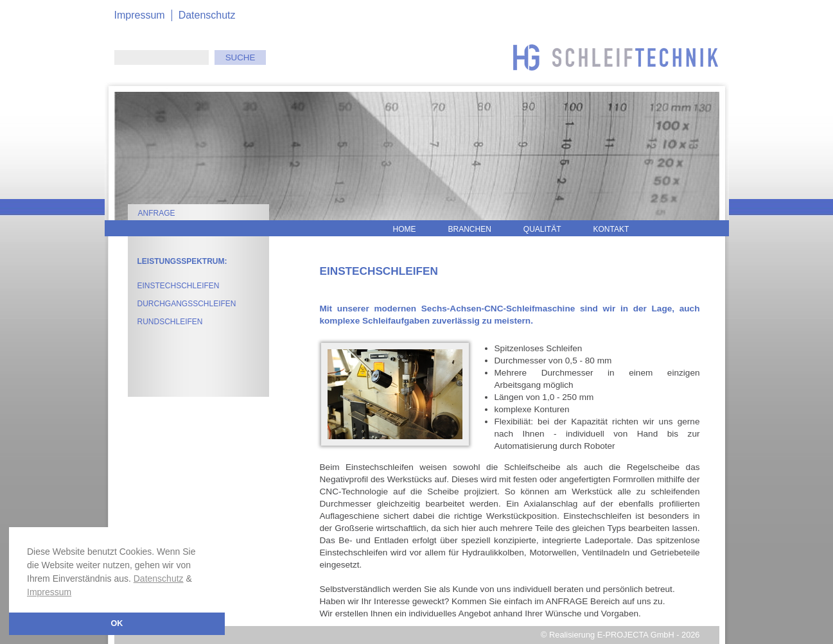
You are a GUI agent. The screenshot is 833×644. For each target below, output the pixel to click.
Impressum (49, 592)
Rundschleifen (170, 322)
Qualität (542, 229)
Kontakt (611, 229)
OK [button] (117, 623)
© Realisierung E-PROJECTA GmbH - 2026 (620, 635)
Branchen (470, 229)
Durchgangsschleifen (187, 304)
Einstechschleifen (179, 286)
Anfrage (157, 213)
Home (405, 229)
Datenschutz (159, 579)
